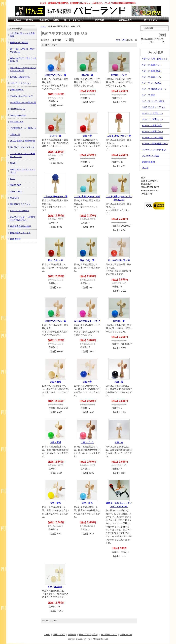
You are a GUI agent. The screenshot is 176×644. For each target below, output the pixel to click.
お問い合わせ (126, 634)
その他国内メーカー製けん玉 (23, 102)
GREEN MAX (16, 191)
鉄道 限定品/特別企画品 (21, 226)
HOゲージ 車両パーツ (153, 131)
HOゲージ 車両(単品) (152, 125)
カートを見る (151, 20)
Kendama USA (17, 122)
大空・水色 (87, 503)
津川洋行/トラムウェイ (20, 204)
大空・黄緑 (55, 442)
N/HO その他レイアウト (154, 107)
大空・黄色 (55, 503)
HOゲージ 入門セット (153, 113)
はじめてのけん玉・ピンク (87, 321)
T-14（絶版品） (55, 587)
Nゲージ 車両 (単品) (152, 71)
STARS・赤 (55, 136)
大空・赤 (87, 136)
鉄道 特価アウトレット (20, 233)
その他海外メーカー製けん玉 (23, 128)
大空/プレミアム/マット (21, 83)
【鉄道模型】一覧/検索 (48, 20)
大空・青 (87, 382)
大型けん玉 (15, 134)
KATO (13, 179)
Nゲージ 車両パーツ (152, 77)
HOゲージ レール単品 (153, 138)
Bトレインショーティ (20, 211)
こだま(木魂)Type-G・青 (55, 196)
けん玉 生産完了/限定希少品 (23, 141)
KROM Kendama (17, 109)
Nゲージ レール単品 (152, 83)
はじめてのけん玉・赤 (119, 260)
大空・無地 (55, 382)
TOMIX (13, 163)
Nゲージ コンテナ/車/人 (153, 101)
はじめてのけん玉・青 (55, 75)
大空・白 (119, 442)
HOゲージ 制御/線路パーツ (155, 144)
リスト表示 (121, 40)
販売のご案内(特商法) (89, 634)
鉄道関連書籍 (148, 162)
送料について (59, 634)
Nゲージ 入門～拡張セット (155, 59)
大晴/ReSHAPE (17, 90)
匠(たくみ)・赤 (55, 260)
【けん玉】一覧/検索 (23, 20)
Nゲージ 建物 (148, 95)
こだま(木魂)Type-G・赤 (119, 136)
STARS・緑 (87, 75)
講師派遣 (100, 20)
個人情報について (109, 634)
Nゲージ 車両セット (152, 65)
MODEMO (15, 198)
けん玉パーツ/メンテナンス (22, 147)
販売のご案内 (125, 20)
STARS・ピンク (119, 75)
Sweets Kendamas (18, 115)
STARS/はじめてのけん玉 (21, 96)
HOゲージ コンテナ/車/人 (154, 150)
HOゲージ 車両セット (153, 119)
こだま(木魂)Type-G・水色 (87, 196)
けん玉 (145, 168)
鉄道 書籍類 (15, 239)
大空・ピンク (87, 442)
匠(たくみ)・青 (87, 260)
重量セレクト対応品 (19, 43)
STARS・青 (119, 321)
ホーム (44, 26)
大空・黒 (119, 382)
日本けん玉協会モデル (20, 77)
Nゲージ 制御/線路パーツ (154, 89)
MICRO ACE (16, 185)
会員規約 (72, 634)
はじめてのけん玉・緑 (55, 321)
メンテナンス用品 (151, 156)
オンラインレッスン (74, 20)
